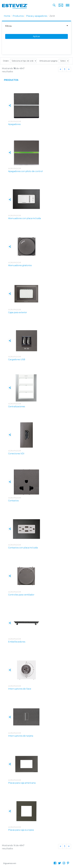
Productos (18, 16)
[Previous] (60, 69)
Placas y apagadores (37, 16)
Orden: (6, 61)
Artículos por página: (49, 61)
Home (7, 16)
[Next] (69, 69)
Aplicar (36, 36)
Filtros (36, 26)
